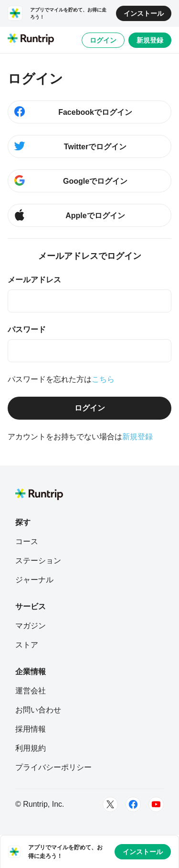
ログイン (103, 40)
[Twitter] (110, 804)
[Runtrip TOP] (31, 40)
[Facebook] (133, 804)
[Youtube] (156, 804)
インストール (144, 13)
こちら (103, 379)
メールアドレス (34, 280)
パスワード (27, 329)
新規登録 (150, 40)
